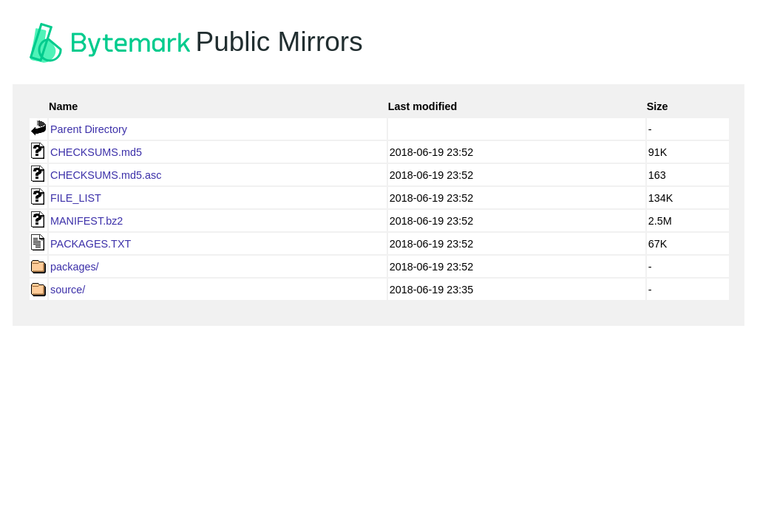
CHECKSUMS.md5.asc (106, 175)
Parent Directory (89, 129)
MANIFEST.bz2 (86, 221)
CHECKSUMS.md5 (96, 152)
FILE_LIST (76, 198)
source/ (68, 290)
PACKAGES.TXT (91, 244)
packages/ (75, 267)
